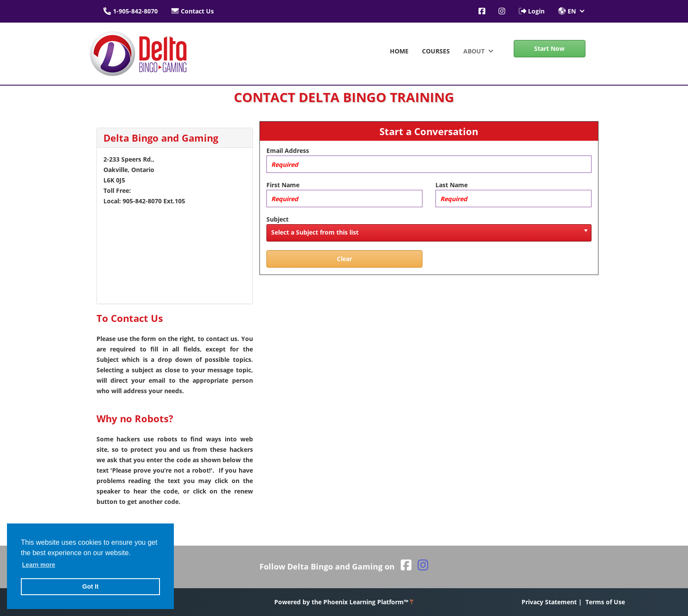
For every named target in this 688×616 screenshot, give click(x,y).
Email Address (288, 151)
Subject (278, 219)
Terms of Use (605, 602)
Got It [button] (90, 586)
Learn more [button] (39, 565)
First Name (283, 185)
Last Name (452, 185)
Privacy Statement (549, 602)
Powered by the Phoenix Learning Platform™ (344, 602)
